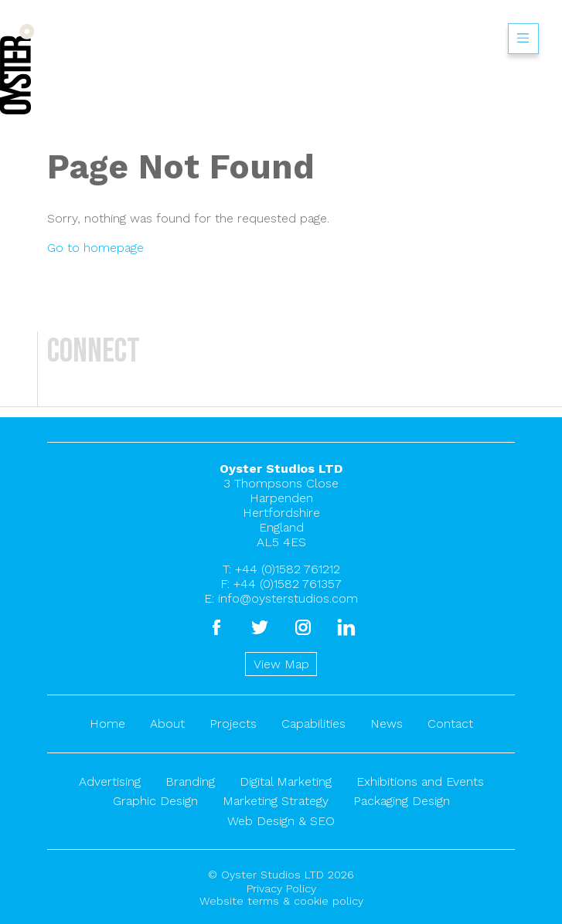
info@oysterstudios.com (288, 598)
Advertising (110, 781)
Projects (233, 724)
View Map (281, 664)
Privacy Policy (281, 888)
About (167, 724)
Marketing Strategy (276, 801)
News (387, 724)
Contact (450, 724)
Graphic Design (155, 801)
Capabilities (313, 724)
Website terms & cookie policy (281, 901)
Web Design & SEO (281, 821)
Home (107, 724)
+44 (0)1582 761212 (288, 569)
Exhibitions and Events (420, 781)
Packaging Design (402, 801)
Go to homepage (95, 248)
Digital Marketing (286, 781)
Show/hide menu (523, 39)
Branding (190, 781)
